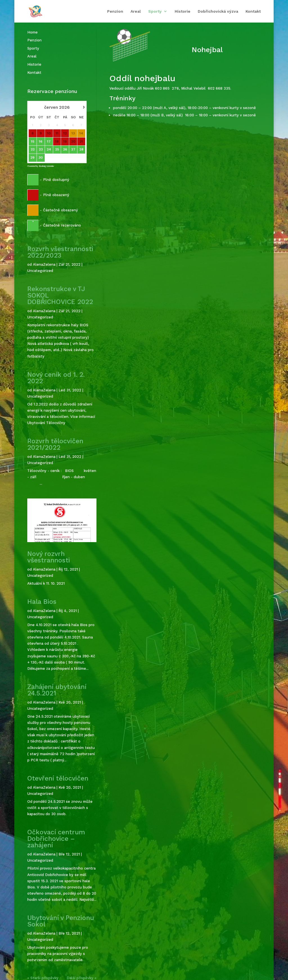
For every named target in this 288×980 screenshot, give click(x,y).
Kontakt (253, 11)
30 (41, 158)
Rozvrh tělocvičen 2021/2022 (55, 444)
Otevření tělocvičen (58, 778)
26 (65, 149)
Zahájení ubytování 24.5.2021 (57, 690)
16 (41, 141)
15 (33, 141)
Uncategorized (40, 271)
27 (73, 149)
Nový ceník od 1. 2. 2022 (56, 378)
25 (57, 149)
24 (49, 149)
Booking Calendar (46, 166)
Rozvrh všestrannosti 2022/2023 (60, 252)
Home (32, 32)
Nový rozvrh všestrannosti (49, 557)
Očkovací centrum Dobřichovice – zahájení (56, 839)
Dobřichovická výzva (218, 11)
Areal (136, 11)
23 (41, 149)
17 (49, 141)
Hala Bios (42, 602)
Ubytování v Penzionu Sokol (61, 921)
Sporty (155, 11)
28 (81, 149)
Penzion (115, 11)
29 (33, 158)
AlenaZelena (44, 264)
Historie (183, 11)
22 (33, 149)
